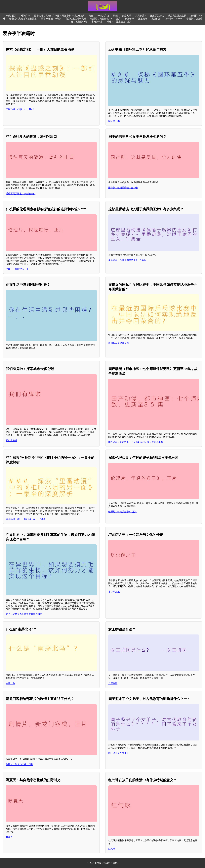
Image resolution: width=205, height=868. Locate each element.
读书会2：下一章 (173, 19)
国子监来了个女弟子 (119, 753)
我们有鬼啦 (12, 440)
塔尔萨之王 (114, 592)
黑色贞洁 (156, 19)
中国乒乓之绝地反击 (119, 343)
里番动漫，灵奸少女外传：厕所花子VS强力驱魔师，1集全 (64, 16)
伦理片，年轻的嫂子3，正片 (123, 512)
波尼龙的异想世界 (177, 16)
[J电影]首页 (11, 16)
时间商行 (25, 16)
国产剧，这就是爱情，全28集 (123, 188)
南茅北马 (10, 683)
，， (8, 353)
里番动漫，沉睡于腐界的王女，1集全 (127, 260)
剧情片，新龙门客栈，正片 (20, 764)
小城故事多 (97, 22)
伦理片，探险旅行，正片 (18, 269)
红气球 (112, 849)
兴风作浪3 (141, 16)
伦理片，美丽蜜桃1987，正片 (105, 19)
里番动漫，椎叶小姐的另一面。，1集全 (26, 519)
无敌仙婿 (143, 19)
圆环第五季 (114, 121)
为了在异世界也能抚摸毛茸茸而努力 (24, 614)
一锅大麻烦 (103, 16)
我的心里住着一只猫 (76, 19)
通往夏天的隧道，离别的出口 (21, 194)
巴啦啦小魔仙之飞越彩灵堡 (23, 19)
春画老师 (129, 19)
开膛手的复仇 (157, 16)
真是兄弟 (127, 16)
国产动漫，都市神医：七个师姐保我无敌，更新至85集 (136, 442)
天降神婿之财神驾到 (51, 19)
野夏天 (9, 837)
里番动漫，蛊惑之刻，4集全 (20, 109)
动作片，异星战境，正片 (119, 22)
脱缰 (115, 16)
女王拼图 (113, 683)
